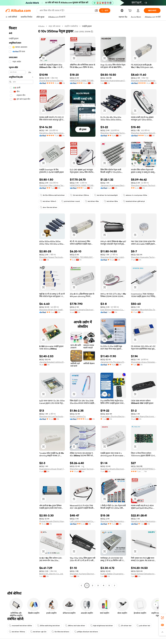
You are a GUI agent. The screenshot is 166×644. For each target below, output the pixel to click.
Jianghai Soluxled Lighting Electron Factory (52, 362)
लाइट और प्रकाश (55, 26)
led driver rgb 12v (38, 632)
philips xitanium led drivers (86, 632)
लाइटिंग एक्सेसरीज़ (71, 26)
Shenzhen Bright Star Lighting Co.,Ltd (113, 257)
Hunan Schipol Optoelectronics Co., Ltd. (144, 574)
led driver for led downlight (106, 195)
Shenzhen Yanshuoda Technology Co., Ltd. (113, 133)
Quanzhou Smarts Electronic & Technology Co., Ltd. (83, 310)
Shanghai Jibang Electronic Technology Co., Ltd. (144, 416)
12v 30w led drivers (60, 632)
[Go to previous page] (81, 585)
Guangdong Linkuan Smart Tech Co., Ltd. (52, 469)
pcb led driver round (70, 201)
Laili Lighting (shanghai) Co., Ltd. (83, 521)
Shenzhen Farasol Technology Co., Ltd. (52, 257)
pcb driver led (143, 626)
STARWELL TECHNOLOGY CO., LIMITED (83, 257)
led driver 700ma (17, 632)
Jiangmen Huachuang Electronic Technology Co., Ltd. (113, 185)
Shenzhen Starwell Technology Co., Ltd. (144, 81)
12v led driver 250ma (79, 195)
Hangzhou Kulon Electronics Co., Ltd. (144, 521)
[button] (96, 11)
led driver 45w (92, 201)
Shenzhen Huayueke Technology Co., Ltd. (144, 257)
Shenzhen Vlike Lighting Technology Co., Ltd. (52, 185)
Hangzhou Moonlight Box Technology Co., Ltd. (144, 310)
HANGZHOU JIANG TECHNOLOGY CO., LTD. (83, 81)
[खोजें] (105, 11)
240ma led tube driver (75, 626)
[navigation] (21, 306)
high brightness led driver (102, 626)
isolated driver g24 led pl (134, 201)
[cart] (130, 11)
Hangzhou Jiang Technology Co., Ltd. (52, 133)
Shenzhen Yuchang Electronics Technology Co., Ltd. (83, 574)
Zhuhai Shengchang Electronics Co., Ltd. (52, 81)
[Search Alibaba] (66, 11)
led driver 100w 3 (48, 201)
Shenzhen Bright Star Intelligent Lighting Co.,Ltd (52, 310)
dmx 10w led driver (49, 207)
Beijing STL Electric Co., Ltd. (51, 574)
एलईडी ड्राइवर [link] (87, 26)
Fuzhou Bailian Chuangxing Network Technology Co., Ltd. (113, 574)
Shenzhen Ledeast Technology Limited (83, 469)
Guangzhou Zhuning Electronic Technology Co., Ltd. (113, 416)
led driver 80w (111, 201)
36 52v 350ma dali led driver (52, 195)
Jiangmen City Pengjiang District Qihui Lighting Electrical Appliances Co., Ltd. (113, 362)
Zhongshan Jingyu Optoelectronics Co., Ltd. (144, 362)
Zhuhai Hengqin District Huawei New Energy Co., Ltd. (52, 521)
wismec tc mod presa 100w (135, 195)
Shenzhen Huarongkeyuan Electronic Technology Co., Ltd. (113, 81)
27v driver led (125, 626)
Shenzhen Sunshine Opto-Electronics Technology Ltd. (144, 133)
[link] (162, 618)
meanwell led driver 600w (20, 626)
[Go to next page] (115, 585)
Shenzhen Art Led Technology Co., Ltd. (52, 416)
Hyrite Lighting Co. (78, 416)
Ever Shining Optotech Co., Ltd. (113, 310)
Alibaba (41, 26)
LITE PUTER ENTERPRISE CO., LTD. (144, 469)
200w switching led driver (48, 626)
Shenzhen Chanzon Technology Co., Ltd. (144, 185)
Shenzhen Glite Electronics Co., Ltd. (113, 521)
